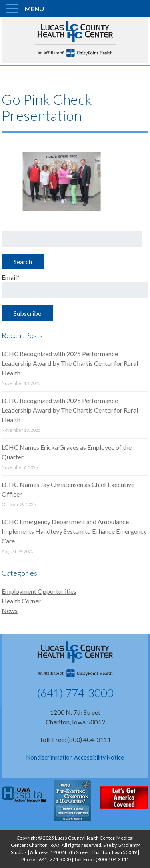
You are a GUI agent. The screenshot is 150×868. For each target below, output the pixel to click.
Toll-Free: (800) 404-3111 (75, 739)
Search (23, 262)
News (10, 610)
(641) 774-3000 (75, 693)
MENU (34, 9)
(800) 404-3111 (112, 859)
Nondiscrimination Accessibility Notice (75, 757)
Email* (75, 286)
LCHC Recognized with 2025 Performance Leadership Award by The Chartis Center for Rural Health (70, 363)
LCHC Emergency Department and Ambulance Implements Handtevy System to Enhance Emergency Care (74, 531)
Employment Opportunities (39, 591)
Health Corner (21, 601)
